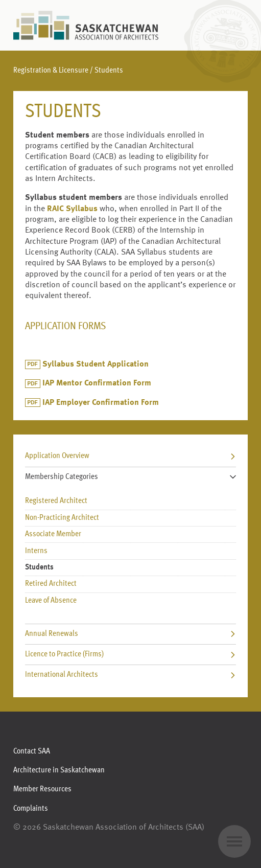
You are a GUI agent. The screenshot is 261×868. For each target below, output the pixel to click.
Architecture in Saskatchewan (59, 770)
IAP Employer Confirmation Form (101, 403)
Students (39, 567)
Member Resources (42, 789)
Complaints (31, 809)
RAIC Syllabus (72, 209)
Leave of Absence (51, 601)
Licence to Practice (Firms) (131, 654)
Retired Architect (51, 584)
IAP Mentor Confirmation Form (97, 383)
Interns (36, 551)
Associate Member (53, 534)
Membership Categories (131, 477)
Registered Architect (56, 501)
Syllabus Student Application (96, 364)
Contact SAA (32, 751)
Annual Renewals (131, 634)
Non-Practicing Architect (62, 518)
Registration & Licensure (51, 71)
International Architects (131, 675)
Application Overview (131, 456)
